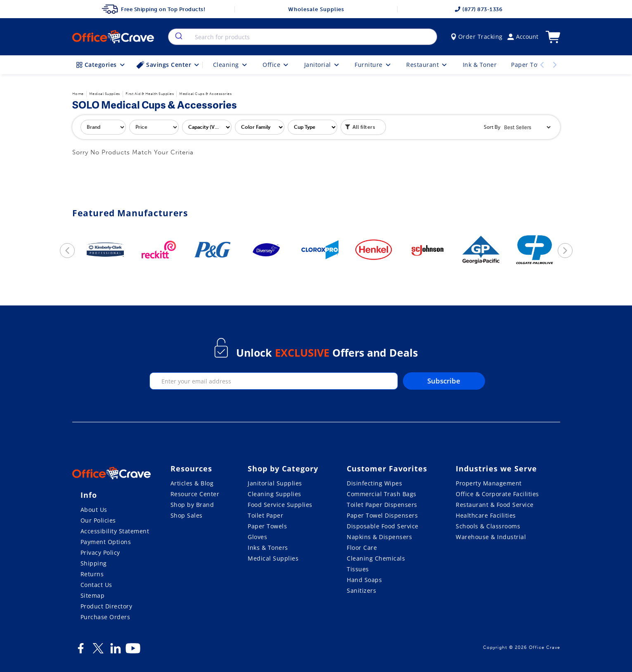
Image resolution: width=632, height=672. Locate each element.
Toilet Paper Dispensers (382, 505)
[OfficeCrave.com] (111, 474)
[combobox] (302, 37)
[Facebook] (81, 651)
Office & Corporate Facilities (497, 494)
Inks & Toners (268, 548)
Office (276, 65)
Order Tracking (477, 37)
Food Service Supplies (280, 505)
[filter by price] (154, 127)
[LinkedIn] (116, 651)
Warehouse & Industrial (491, 537)
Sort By (492, 127)
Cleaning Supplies (275, 494)
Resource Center (195, 494)
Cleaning (231, 65)
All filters (360, 126)
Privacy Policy (100, 553)
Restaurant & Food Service (495, 505)
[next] (565, 251)
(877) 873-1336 (478, 9)
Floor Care (362, 548)
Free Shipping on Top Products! (153, 9)
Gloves (257, 537)
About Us (94, 510)
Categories (101, 65)
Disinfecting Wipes (374, 483)
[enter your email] (274, 381)
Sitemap (93, 595)
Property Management (489, 483)
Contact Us (96, 585)
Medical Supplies (273, 558)
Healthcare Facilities (486, 515)
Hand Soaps (364, 580)
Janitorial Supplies (275, 483)
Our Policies (98, 520)
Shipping (94, 563)
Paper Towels (267, 526)
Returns (92, 574)
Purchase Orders (105, 617)
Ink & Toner (480, 65)
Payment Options (106, 542)
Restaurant (427, 65)
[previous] (67, 251)
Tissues (358, 569)
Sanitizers (361, 590)
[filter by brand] (103, 127)
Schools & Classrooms (488, 526)
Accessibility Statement (115, 531)
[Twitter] (98, 651)
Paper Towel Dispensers (382, 515)
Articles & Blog (192, 483)
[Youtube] (133, 651)
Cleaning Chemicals (376, 558)
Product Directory (107, 606)
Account (523, 37)
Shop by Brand (192, 505)
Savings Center (168, 65)
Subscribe (444, 381)
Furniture (373, 65)
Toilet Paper (265, 515)
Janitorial (322, 65)
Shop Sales (187, 515)
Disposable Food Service (383, 526)
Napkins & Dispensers (379, 537)
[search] (178, 37)
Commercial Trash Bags (382, 494)
